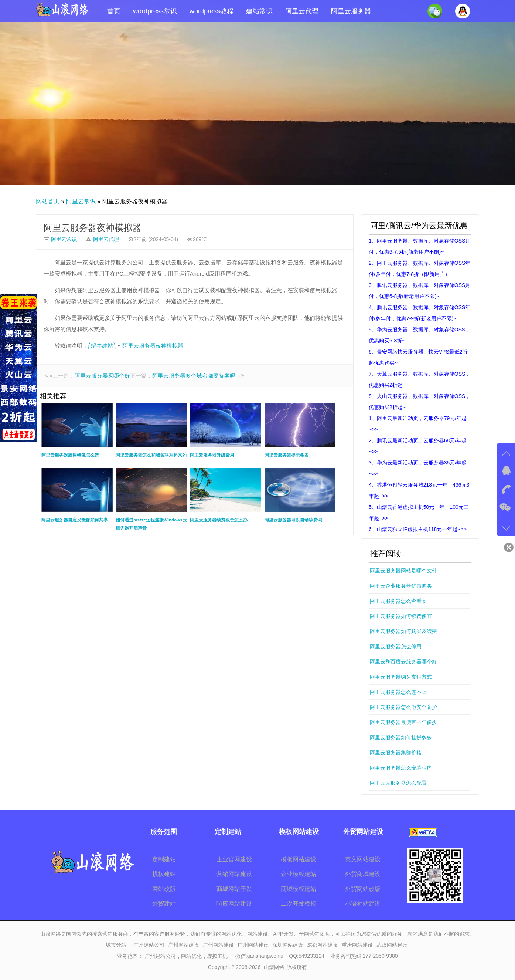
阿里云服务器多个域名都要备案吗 (194, 376)
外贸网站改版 (363, 889)
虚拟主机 (217, 956)
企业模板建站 (299, 874)
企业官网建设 (234, 859)
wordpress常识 (155, 11)
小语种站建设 (363, 904)
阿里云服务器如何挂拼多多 (401, 737)
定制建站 (164, 859)
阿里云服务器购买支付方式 (401, 677)
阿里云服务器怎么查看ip (398, 601)
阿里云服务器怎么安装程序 (401, 768)
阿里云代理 (302, 11)
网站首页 (48, 201)
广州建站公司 (149, 945)
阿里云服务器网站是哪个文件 (403, 571)
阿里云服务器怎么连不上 (398, 692)
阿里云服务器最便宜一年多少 (403, 722)
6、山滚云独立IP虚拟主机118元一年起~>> (418, 529)
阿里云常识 (81, 201)
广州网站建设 (184, 945)
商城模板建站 (299, 889)
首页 (114, 11)
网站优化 (191, 956)
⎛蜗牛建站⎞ (102, 346)
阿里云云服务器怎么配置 (398, 783)
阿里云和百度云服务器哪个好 (403, 662)
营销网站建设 (234, 874)
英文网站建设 (363, 859)
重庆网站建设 (357, 945)
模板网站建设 (299, 859)
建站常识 (259, 11)
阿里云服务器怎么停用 (396, 646)
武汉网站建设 (392, 945)
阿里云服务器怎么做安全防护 (403, 707)
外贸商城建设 (363, 874)
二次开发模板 (299, 904)
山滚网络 (274, 967)
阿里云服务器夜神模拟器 (92, 228)
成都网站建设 (323, 945)
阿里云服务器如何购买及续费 (403, 631)
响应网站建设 (234, 904)
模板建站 (164, 874)
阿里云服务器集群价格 (396, 753)
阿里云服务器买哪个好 (102, 376)
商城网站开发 (234, 889)
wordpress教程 (212, 11)
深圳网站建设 (288, 945)
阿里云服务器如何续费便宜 (401, 616)
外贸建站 (164, 904)
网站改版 (164, 889)
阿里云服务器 (351, 11)
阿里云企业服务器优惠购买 (401, 586)
